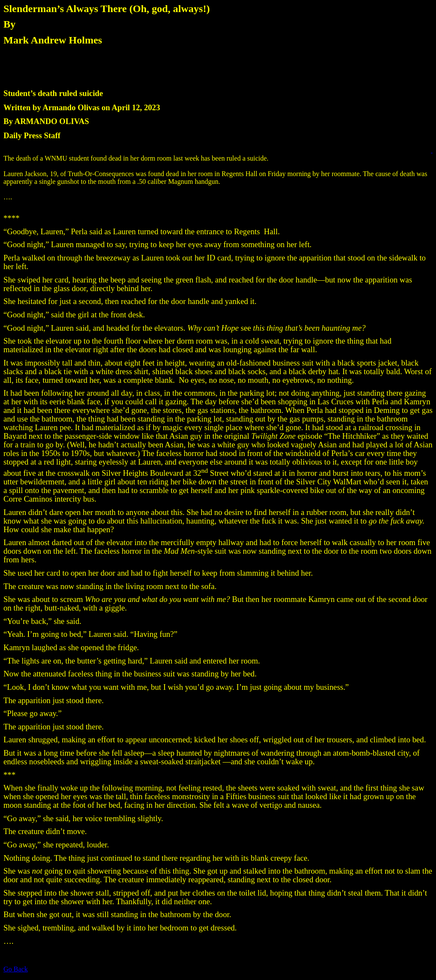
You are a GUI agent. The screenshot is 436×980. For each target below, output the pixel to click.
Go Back (16, 969)
